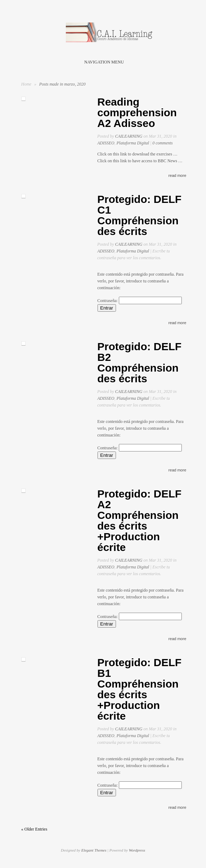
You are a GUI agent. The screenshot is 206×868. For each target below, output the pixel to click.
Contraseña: (140, 301)
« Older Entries (34, 829)
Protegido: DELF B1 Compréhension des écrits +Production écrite (140, 689)
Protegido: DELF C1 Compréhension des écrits (140, 215)
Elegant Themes (94, 850)
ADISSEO (106, 143)
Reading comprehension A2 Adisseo (137, 113)
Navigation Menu (102, 62)
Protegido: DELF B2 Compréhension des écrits (140, 362)
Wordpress (137, 850)
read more (177, 175)
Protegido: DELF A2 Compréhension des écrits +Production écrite (140, 520)
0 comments (162, 143)
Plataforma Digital (133, 143)
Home (27, 84)
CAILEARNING (129, 136)
